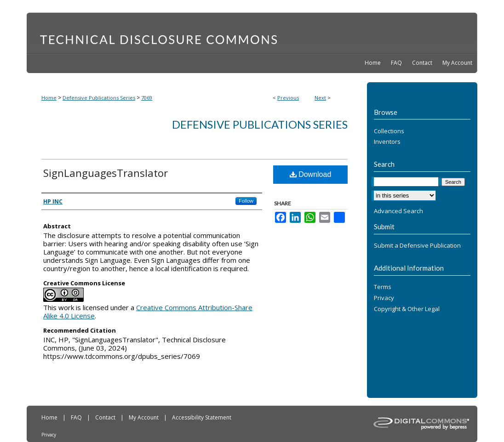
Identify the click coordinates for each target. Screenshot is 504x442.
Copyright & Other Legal (407, 309)
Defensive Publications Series (99, 98)
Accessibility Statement (202, 417)
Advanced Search (398, 211)
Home (49, 98)
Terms (383, 287)
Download (311, 174)
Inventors (387, 142)
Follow (246, 201)
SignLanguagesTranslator (106, 173)
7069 (147, 98)
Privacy (384, 298)
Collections (389, 131)
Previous (288, 98)
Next (320, 98)
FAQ (77, 417)
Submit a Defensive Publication (417, 246)
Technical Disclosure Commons (252, 33)
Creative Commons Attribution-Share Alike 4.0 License (148, 312)
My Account (144, 417)
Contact (106, 417)
